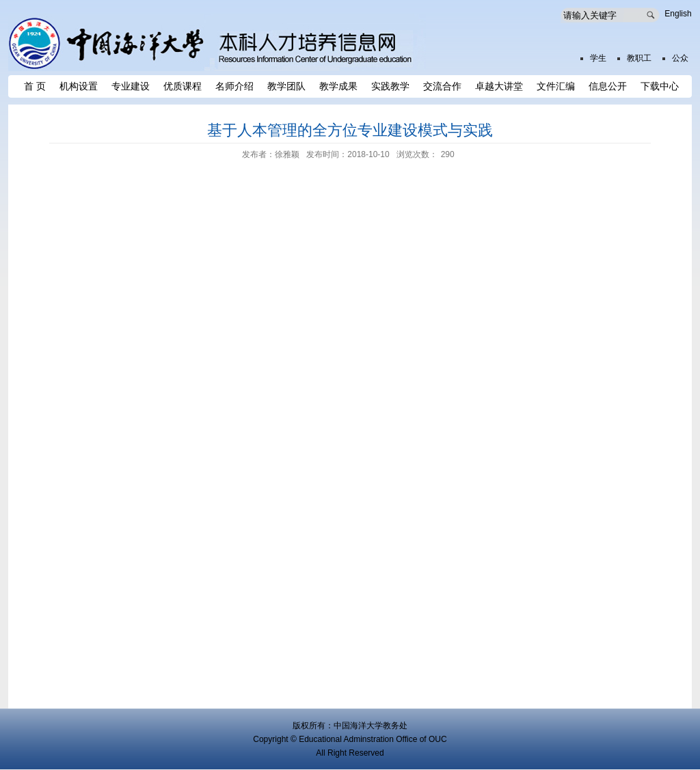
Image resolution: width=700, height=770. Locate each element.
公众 (680, 58)
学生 (598, 58)
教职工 (639, 58)
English (678, 14)
